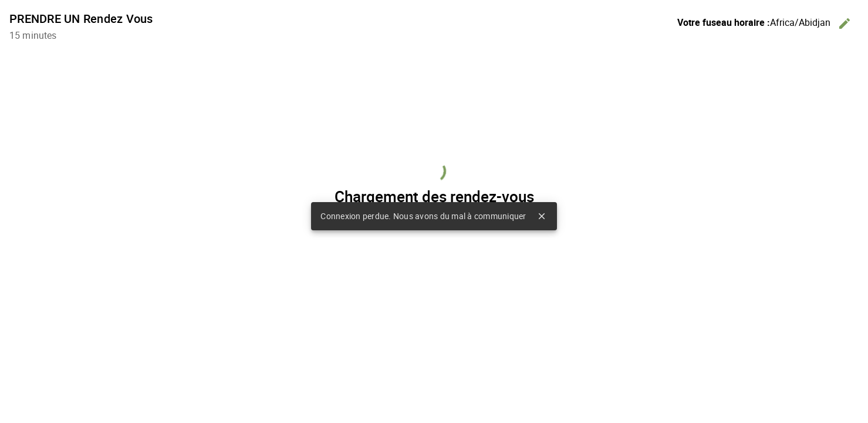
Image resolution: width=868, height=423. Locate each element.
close (542, 216)
